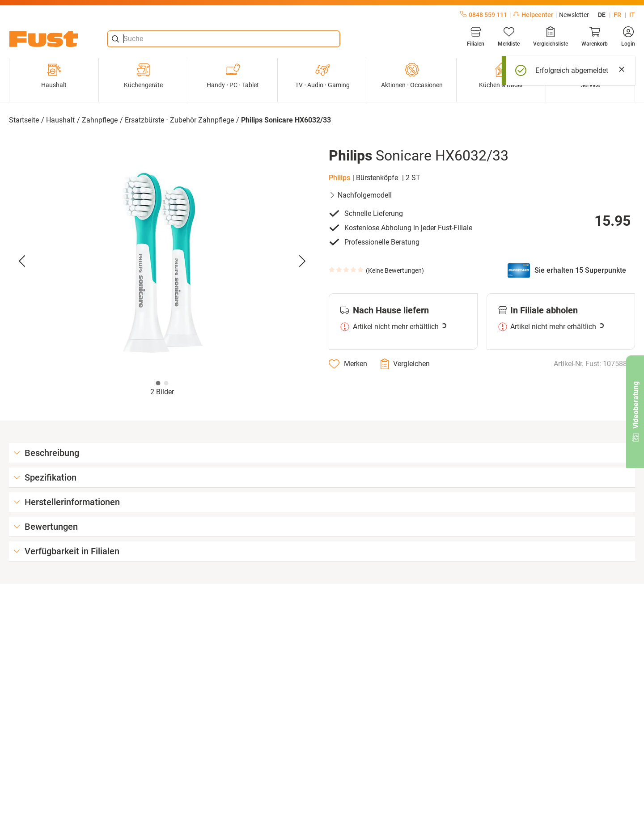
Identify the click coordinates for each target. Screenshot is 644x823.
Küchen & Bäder (501, 76)
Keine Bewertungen (395, 270)
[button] (162, 262)
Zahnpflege (100, 120)
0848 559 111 (484, 15)
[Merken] (348, 364)
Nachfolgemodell (360, 195)
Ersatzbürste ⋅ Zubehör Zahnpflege (179, 120)
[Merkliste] (509, 37)
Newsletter (574, 15)
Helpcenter (533, 15)
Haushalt (54, 76)
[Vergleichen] (405, 364)
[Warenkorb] (595, 37)
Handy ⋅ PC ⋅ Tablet (233, 76)
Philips (339, 178)
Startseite (24, 120)
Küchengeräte (143, 76)
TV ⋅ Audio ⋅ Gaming (322, 76)
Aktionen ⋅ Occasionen (412, 76)
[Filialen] (476, 37)
